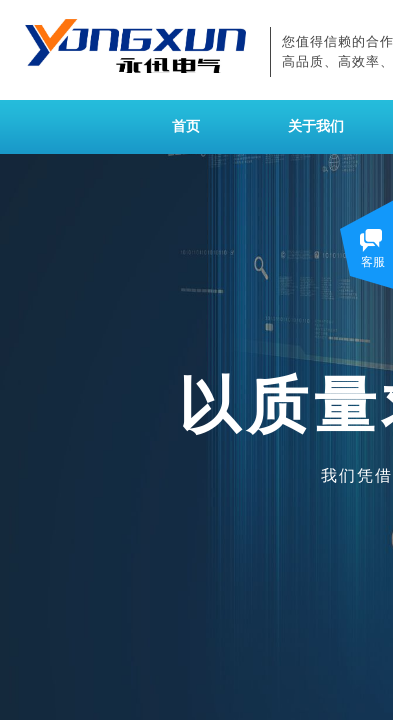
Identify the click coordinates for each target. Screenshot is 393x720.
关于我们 (316, 126)
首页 (186, 126)
